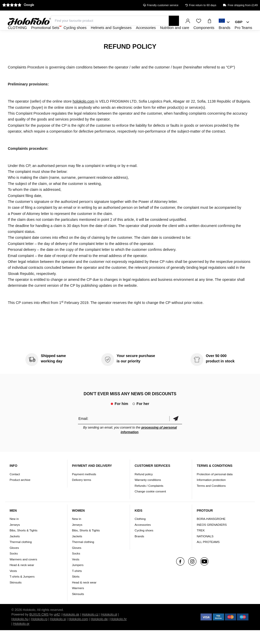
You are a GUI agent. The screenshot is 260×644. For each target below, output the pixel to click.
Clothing (140, 533)
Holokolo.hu (20, 633)
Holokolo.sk (71, 628)
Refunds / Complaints (149, 499)
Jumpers (78, 579)
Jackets (15, 550)
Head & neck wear (22, 579)
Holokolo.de (99, 633)
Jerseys (15, 538)
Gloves (14, 562)
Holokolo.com (78, 633)
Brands (139, 550)
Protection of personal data (215, 488)
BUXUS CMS (39, 628)
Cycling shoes (144, 544)
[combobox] (224, 22)
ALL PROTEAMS (208, 556)
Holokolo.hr (119, 633)
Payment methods (84, 488)
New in (14, 533)
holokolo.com (83, 115)
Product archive (20, 494)
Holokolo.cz (90, 628)
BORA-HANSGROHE (211, 533)
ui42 (57, 628)
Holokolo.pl (109, 628)
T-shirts (77, 585)
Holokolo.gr (21, 638)
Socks (14, 567)
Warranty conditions (148, 494)
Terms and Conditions (211, 499)
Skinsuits (16, 596)
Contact (15, 488)
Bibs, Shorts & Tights (23, 544)
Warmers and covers (23, 573)
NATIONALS (205, 550)
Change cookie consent (150, 505)
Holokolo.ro (39, 633)
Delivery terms (82, 494)
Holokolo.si (58, 633)
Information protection (211, 494)
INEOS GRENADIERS (212, 538)
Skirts (76, 590)
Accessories (143, 538)
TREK (201, 544)
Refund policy (144, 488)
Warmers (78, 602)
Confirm (176, 433)
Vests (13, 585)
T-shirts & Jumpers (22, 590)
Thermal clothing (21, 556)
